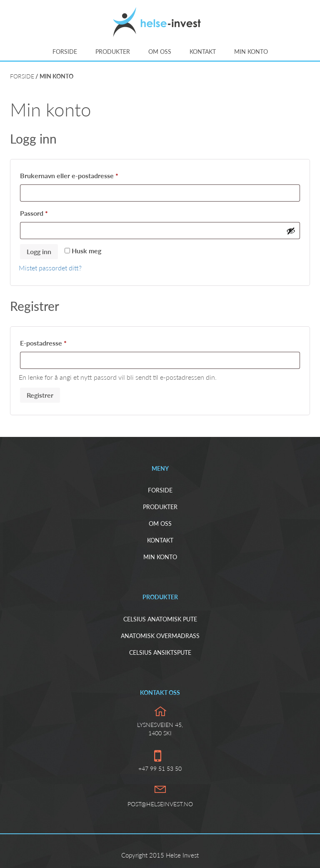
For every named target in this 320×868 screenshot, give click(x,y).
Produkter (113, 52)
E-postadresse (55, 342)
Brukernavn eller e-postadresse (81, 174)
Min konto (251, 52)
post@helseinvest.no (160, 804)
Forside (65, 52)
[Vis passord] (291, 231)
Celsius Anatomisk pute (160, 619)
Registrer (40, 395)
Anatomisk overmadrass (160, 636)
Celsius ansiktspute (160, 652)
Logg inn (39, 251)
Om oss (160, 52)
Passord (46, 212)
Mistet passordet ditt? (50, 268)
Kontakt (203, 52)
